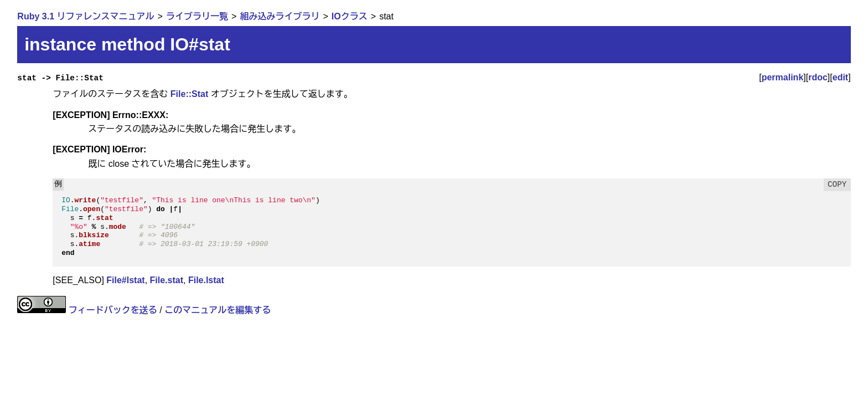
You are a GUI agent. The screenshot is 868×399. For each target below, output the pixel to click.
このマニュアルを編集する (218, 310)
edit (840, 77)
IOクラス (350, 16)
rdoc (818, 77)
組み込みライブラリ (280, 16)
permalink (783, 77)
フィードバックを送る (113, 310)
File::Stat (189, 94)
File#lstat (125, 280)
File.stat (167, 280)
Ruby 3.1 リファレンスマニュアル (86, 16)
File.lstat (206, 280)
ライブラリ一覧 (197, 16)
